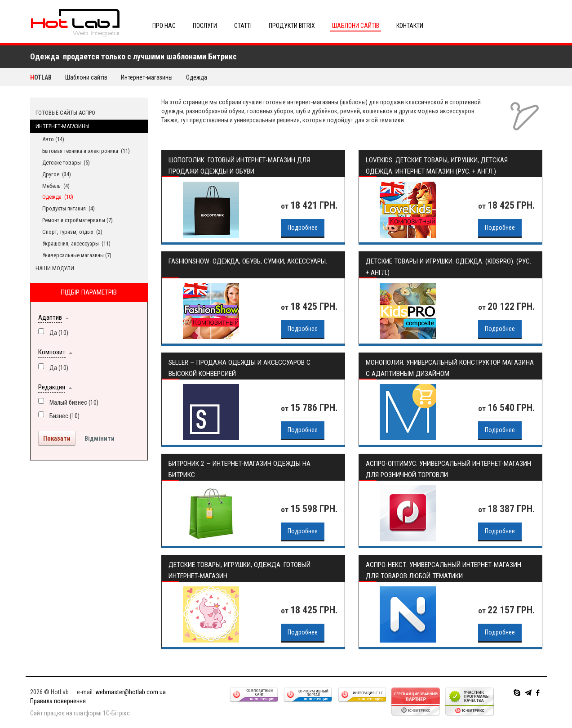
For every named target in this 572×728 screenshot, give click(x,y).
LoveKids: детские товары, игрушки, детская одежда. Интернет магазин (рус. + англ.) (437, 166)
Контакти (410, 26)
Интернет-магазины (147, 77)
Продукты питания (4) (69, 208)
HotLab (41, 77)
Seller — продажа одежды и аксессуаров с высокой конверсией (239, 368)
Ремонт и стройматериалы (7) (78, 220)
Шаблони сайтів (356, 26)
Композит (52, 352)
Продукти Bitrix (292, 26)
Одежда (197, 77)
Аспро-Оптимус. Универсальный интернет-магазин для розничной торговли (448, 469)
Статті (243, 26)
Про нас (164, 26)
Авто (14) (53, 139)
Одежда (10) (58, 197)
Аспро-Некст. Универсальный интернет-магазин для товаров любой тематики (443, 570)
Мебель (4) (56, 186)
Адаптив (50, 317)
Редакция (52, 387)
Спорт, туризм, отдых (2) (72, 232)
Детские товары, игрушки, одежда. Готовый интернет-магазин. (239, 570)
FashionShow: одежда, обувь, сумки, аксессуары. (248, 261)
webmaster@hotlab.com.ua (131, 692)
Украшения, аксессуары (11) (76, 243)
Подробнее (303, 228)
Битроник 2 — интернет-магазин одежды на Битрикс (239, 469)
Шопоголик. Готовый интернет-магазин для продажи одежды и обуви (239, 166)
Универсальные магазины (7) (77, 255)
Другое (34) (57, 174)
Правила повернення (58, 701)
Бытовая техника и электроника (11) (86, 151)
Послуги (205, 26)
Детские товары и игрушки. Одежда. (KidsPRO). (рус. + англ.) (448, 267)
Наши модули (55, 268)
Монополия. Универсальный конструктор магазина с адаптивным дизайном (450, 368)
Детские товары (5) (66, 163)
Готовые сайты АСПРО (65, 113)
